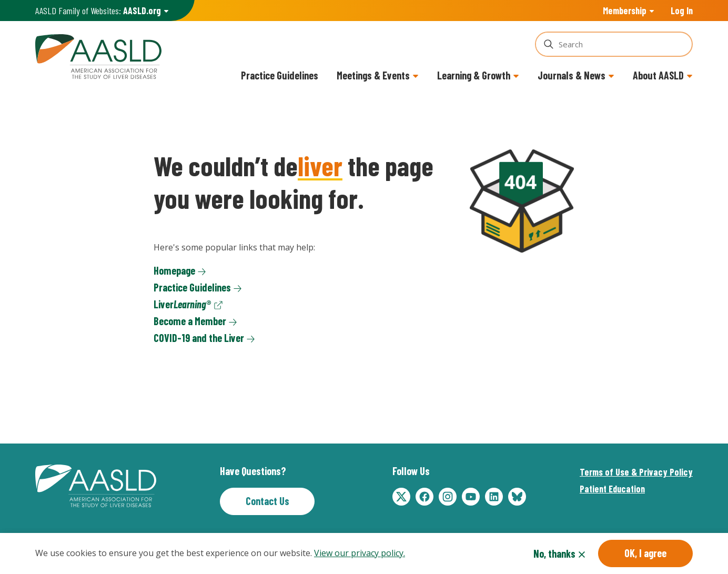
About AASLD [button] (658, 75)
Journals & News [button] (572, 75)
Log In (682, 11)
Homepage (174, 270)
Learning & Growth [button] (474, 75)
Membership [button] (625, 11)
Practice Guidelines (280, 75)
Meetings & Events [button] (373, 75)
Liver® (183, 304)
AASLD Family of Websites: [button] (98, 11)
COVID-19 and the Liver (199, 338)
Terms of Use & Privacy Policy (636, 472)
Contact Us (267, 501)
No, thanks (554, 553)
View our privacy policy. (360, 553)
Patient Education (612, 489)
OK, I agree (645, 553)
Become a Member (190, 321)
